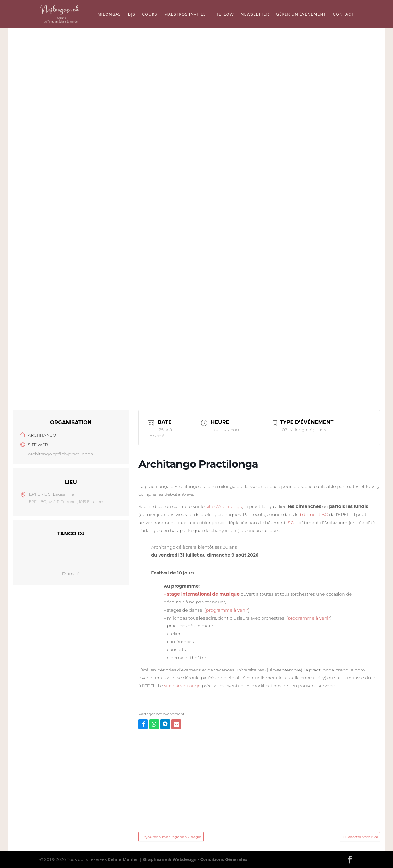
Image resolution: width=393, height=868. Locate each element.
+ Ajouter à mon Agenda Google (171, 837)
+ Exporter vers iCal (360, 837)
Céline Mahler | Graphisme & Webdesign (152, 859)
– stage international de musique (202, 594)
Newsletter (255, 14)
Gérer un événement (301, 14)
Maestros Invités (185, 14)
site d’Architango (224, 506)
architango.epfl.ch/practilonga (61, 454)
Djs (132, 14)
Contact (343, 14)
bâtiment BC (314, 514)
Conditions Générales (224, 859)
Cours (150, 14)
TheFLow (223, 14)
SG (291, 523)
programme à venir (227, 610)
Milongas (109, 14)
